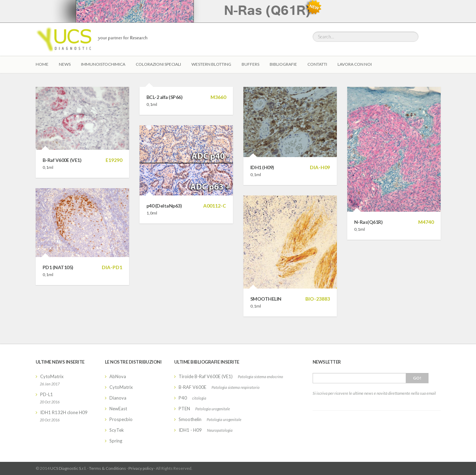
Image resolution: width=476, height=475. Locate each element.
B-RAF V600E (192, 387)
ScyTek (117, 430)
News (65, 64)
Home (42, 64)
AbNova (118, 376)
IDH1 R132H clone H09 (64, 412)
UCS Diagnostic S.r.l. (68, 468)
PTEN (184, 409)
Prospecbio (121, 419)
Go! (417, 378)
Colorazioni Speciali (158, 64)
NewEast (118, 409)
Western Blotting (211, 64)
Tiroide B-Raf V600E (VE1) (206, 376)
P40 (183, 398)
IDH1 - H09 (190, 430)
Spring (116, 441)
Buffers (250, 64)
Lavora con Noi (355, 64)
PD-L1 (47, 394)
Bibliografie (283, 64)
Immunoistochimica (103, 64)
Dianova (118, 398)
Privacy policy (141, 468)
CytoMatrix (52, 376)
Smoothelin (190, 419)
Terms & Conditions (107, 468)
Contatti (317, 64)
